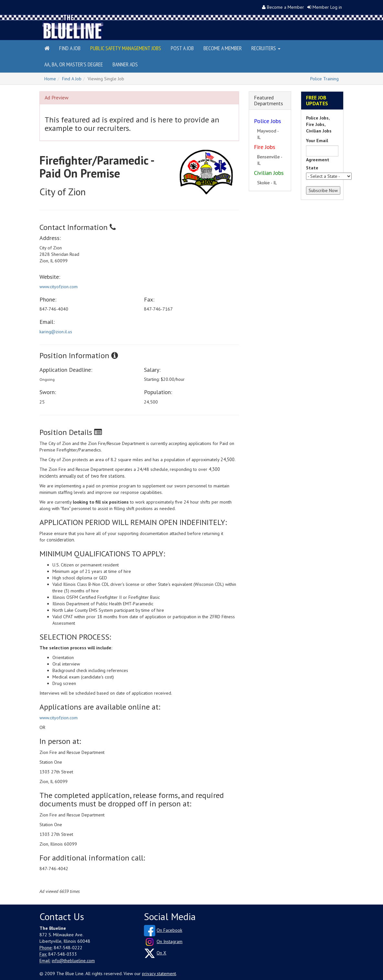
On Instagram (170, 941)
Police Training (324, 79)
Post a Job (182, 48)
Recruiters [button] (266, 48)
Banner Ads (125, 64)
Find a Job (70, 48)
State (312, 168)
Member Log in (327, 7)
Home (50, 79)
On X (161, 953)
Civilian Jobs (269, 173)
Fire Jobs (265, 147)
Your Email (317, 141)
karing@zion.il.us (56, 332)
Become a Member (285, 7)
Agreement (318, 160)
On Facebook (169, 930)
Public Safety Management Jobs (126, 48)
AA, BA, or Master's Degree (74, 64)
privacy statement (159, 974)
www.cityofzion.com (59, 287)
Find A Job (72, 79)
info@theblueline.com (73, 961)
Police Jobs (268, 121)
